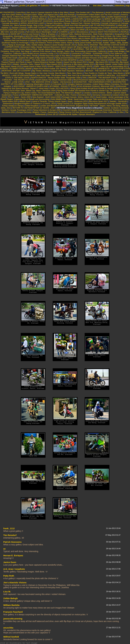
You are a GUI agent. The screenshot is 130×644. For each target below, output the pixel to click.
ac (5, 549)
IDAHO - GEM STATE (57, 66)
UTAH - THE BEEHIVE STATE (38, 82)
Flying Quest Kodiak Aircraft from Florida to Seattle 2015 (94, 88)
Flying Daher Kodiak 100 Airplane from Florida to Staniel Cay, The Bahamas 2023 (92, 91)
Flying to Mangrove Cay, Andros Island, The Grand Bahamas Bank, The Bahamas (38, 93)
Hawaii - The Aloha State (35, 60)
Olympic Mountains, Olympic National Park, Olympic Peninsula (73, 23)
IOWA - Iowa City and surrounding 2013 (111, 66)
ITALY (10, 97)
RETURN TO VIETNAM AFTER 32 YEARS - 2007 (34, 108)
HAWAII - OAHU (16, 60)
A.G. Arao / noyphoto (14, 569)
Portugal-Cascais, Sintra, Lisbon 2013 (78, 97)
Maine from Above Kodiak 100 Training (50, 69)
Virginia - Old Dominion (62, 82)
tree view (97, 6)
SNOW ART (15, 34)
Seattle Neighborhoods (117, 17)
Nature (93, 32)
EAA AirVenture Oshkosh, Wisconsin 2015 (96, 86)
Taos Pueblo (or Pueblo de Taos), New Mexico (104, 73)
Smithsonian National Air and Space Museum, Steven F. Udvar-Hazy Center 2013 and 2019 (64, 87)
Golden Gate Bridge (116, 51)
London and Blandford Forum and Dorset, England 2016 (64, 106)
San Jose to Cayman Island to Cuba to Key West (47, 12)
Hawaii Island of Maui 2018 (34, 66)
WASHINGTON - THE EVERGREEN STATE (92, 82)
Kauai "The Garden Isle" (80, 12)
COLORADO (64, 53)
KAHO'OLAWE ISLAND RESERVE (62, 60)
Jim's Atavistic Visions (15, 582)
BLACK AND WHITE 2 (96, 30)
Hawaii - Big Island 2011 (98, 62)
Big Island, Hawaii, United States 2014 (112, 64)
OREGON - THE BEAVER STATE (102, 78)
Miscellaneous (82, 32)
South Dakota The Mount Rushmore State (54, 80)
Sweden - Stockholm (118, 101)
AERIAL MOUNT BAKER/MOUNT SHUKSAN (33, 21)
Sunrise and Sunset (31, 34)
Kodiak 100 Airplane (61, 30)
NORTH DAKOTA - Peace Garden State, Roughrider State (56, 78)
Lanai (81, 60)
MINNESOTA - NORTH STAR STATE (114, 69)
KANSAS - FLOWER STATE (12, 69)
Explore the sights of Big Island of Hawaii (36, 58)
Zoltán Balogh (11, 598)
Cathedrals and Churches (118, 30)
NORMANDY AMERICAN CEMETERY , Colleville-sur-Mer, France (48, 95)
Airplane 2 (6, 28)
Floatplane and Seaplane (40, 30)
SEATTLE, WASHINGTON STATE (15, 19)
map (128, 6)
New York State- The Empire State (51, 75)
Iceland (116, 95)
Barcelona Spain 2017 (98, 101)
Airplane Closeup (19, 28)
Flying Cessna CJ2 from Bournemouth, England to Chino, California (88, 112)
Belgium (78, 93)
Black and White (78, 30)
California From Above (41, 51)
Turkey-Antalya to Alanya (12, 106)
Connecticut (76, 53)
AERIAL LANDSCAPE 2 (74, 19)
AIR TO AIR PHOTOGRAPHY (103, 25)
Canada (87, 93)
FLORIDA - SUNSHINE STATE (96, 53)
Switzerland (8, 104)
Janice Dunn (10, 562)
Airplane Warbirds (76, 28)
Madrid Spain (25, 101)
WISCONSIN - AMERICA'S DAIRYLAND (31, 86)
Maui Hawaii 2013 (54, 64)
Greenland (106, 95)
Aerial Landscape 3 (94, 19)
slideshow (119, 6)
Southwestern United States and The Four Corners (98, 15)
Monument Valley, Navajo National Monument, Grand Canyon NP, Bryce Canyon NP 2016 (59, 47)
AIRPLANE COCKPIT (37, 28)
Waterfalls (109, 34)
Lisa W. (7, 592)
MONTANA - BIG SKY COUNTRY (16, 71)
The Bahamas (98, 12)
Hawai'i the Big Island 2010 (75, 62)
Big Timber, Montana (41, 71)
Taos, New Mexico (75, 73)
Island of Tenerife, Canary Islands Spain (49, 101)
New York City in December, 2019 (82, 75)
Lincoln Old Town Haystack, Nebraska (68, 71)
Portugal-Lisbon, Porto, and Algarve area (41, 15)
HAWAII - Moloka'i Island (95, 60)
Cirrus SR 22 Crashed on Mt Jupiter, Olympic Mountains (71, 114)
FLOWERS (63, 32)
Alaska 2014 (83, 45)
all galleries (32, 6)
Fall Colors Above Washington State (41, 32)
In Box (121, 112)
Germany (96, 95)
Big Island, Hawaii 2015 (11, 66)
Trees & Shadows (48, 34)
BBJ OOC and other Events (13, 32)
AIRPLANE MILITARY (57, 28)
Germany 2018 (84, 95)
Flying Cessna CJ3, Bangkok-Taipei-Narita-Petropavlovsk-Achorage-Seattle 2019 (92, 104)
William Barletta (11, 605)
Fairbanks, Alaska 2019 (91, 41)
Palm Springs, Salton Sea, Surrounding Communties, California (79, 51)
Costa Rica (20, 12)
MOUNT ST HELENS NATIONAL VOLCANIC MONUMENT (98, 21)
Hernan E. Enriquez (13, 555)
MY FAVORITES (7, 12)
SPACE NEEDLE (39, 19)
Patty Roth (9, 576)
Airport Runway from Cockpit (97, 28)
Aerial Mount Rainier (62, 21)
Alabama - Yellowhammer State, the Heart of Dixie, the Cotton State (98, 36)
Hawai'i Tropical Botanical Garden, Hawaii (44, 62)
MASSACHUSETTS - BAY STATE (82, 69)
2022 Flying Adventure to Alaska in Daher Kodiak (58, 41)
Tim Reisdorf (10, 535)
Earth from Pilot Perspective (77, 25)
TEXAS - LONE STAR (14, 82)
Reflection (5, 34)
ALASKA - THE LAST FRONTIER (17, 38)
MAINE (29, 69)
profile (23, 6)
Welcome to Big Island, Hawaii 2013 (79, 64)
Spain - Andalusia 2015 (78, 101)
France (16, 95)
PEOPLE (124, 32)
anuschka (8, 628)
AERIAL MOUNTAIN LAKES (32, 23)
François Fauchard (13, 612)
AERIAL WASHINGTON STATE (63, 17)
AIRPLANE (122, 25)
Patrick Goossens (12, 542)
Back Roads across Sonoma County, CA (40, 53)
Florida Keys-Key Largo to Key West (55, 56)
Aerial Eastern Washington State (92, 17)
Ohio (84, 78)
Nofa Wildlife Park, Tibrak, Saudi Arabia (68, 99)
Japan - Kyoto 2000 (22, 97)
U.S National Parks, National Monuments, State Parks (80, 34)
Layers (72, 32)
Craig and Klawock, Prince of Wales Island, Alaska (51, 43)
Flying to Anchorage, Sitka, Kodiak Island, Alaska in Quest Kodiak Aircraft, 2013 (42, 45)
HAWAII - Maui (114, 60)
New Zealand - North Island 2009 (46, 97)
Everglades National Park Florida (86, 56)
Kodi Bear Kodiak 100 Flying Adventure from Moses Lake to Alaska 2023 (64, 38)
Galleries (45, 6)
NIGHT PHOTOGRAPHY (108, 32)
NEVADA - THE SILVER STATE (99, 71)
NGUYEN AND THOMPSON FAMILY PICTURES (46, 36)
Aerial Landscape (55, 19)
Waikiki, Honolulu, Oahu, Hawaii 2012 (29, 64)
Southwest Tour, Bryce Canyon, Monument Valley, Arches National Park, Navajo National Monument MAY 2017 (64, 48)
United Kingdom (32, 106)
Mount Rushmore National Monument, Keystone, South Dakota (100, 80)
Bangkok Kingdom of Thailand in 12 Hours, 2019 (35, 104)
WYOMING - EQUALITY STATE (63, 86)
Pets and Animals (67, 15)
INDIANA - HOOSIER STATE (80, 66)
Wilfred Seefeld (11, 637)
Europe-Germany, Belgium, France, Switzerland (37, 112)
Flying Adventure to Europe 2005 (47, 110)
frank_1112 (9, 528)
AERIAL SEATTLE (40, 17)
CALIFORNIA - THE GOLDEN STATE (88, 49)
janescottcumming (13, 619)
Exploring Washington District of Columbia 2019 (45, 84)
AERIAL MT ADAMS (113, 19)
